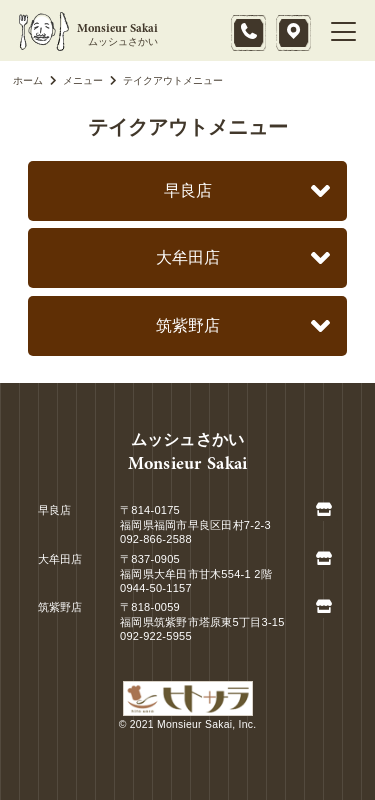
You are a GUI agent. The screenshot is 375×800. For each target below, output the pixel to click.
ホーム (28, 80)
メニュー (73, 80)
